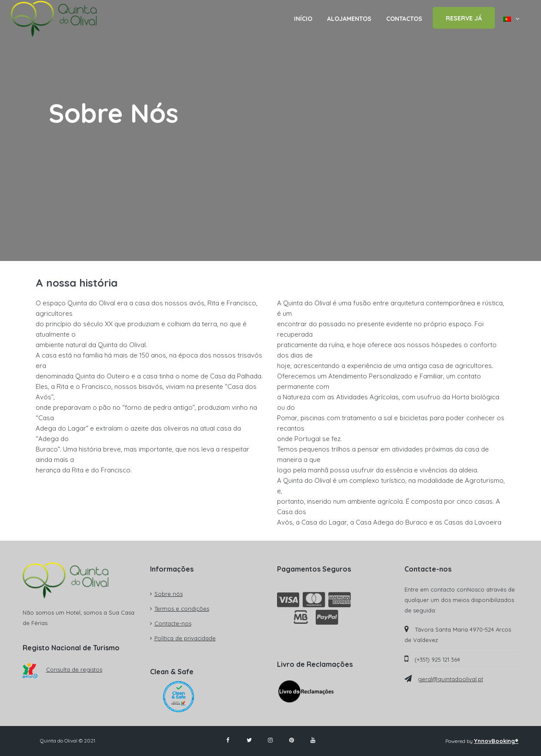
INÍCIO (303, 19)
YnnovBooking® (496, 741)
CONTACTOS (404, 19)
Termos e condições (182, 609)
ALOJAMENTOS (349, 19)
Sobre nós (169, 594)
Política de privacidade (185, 638)
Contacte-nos (173, 623)
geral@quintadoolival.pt (451, 679)
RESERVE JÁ (464, 18)
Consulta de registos (62, 669)
